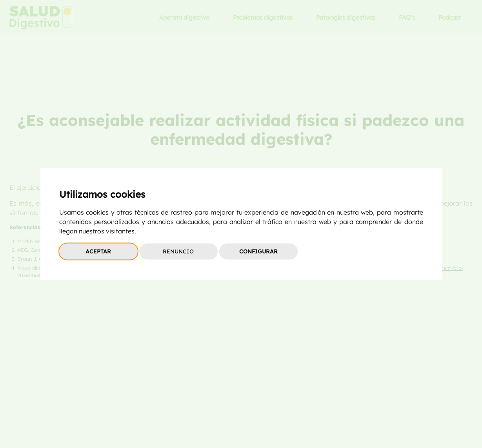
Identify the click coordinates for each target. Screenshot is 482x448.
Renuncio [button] (178, 251)
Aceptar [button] (98, 251)
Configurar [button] (258, 251)
